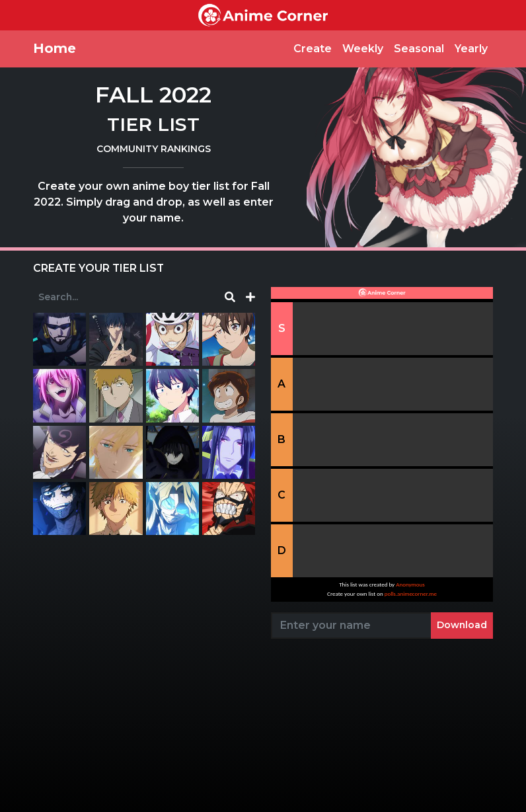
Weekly (363, 49)
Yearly (471, 49)
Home (55, 48)
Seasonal (419, 49)
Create (313, 49)
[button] (250, 298)
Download (462, 625)
